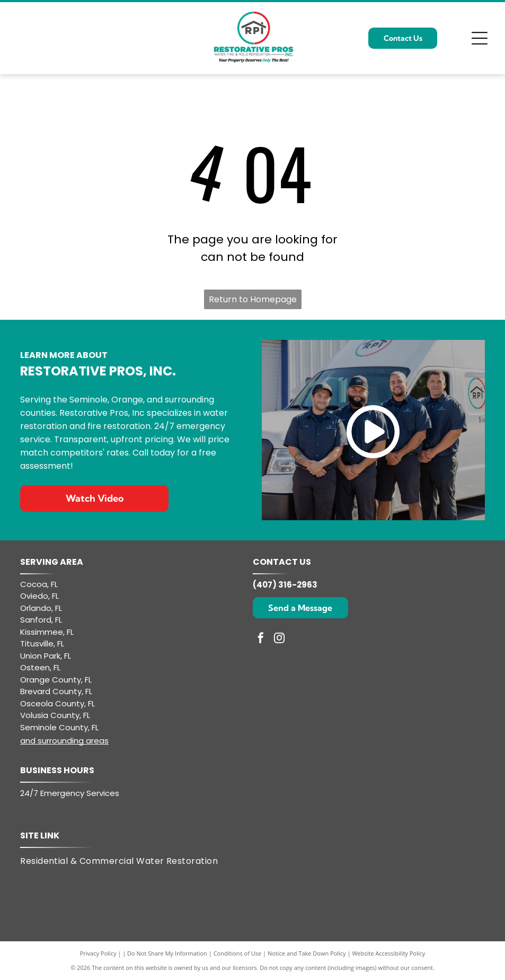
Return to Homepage (253, 299)
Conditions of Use (238, 953)
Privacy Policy (98, 953)
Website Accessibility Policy (388, 953)
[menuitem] (126, 861)
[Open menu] (480, 38)
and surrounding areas (64, 741)
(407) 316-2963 (285, 585)
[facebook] (261, 639)
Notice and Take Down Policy (307, 953)
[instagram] (279, 639)
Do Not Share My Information (167, 953)
